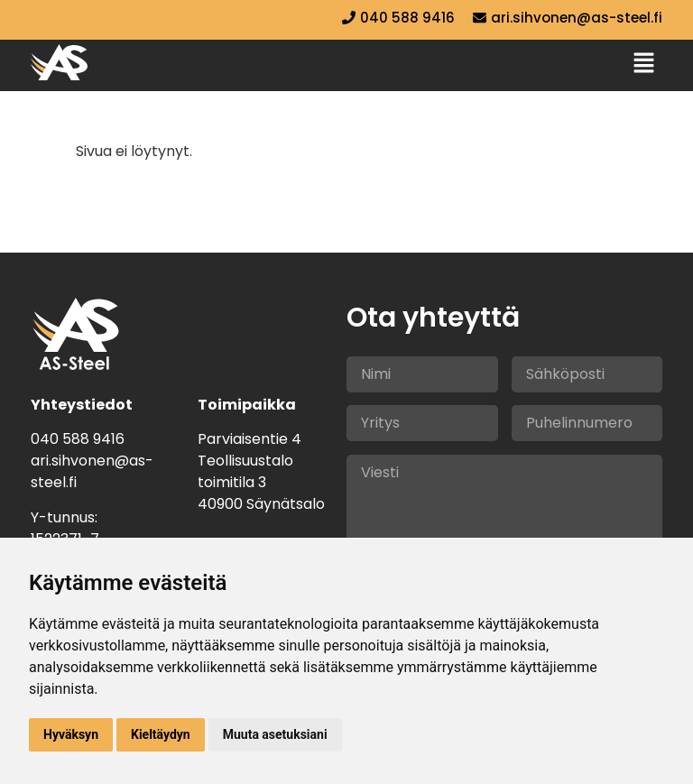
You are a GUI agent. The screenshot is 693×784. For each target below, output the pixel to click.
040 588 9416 (78, 439)
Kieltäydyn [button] (161, 734)
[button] (644, 64)
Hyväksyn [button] (71, 734)
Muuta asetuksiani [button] (275, 734)
